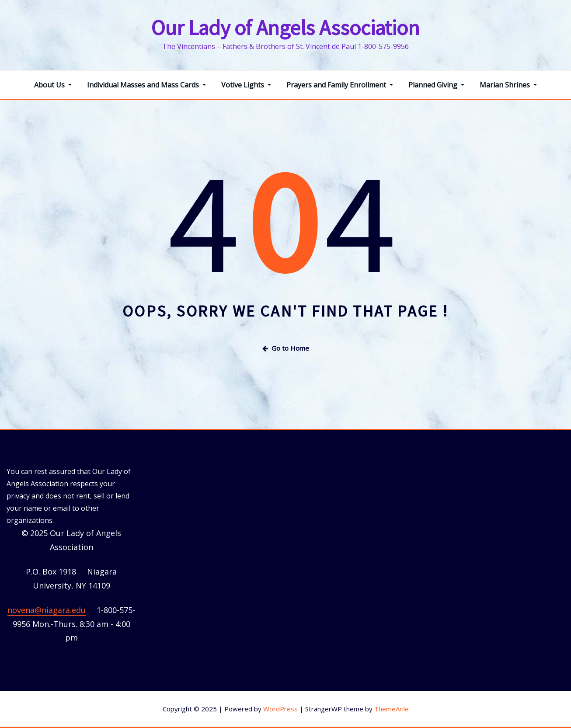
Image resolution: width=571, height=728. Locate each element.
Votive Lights (246, 85)
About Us (53, 85)
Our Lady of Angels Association (285, 28)
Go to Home (286, 348)
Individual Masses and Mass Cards (146, 85)
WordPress (280, 709)
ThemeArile (392, 709)
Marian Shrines (508, 85)
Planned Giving (436, 85)
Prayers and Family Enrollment (340, 85)
